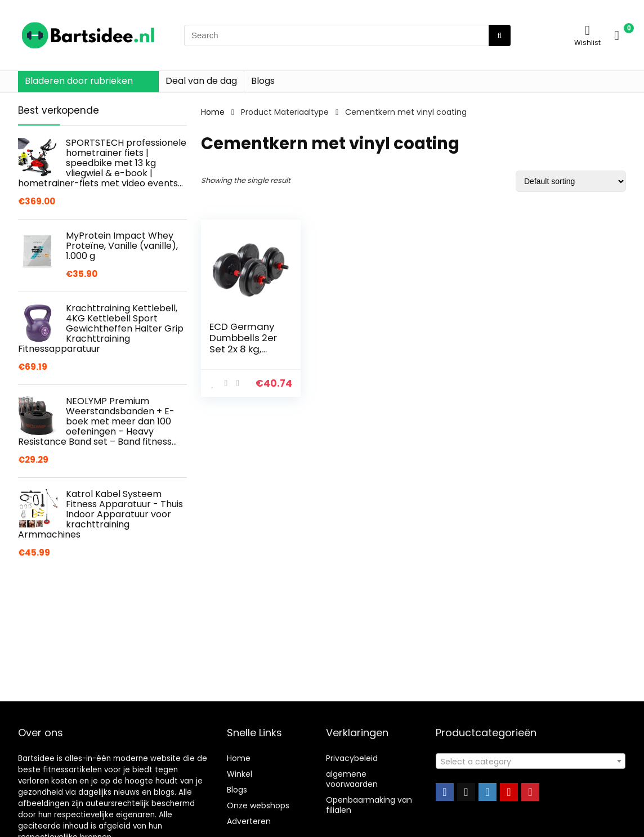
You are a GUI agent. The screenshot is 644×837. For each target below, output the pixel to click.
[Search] (500, 35)
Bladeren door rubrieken (79, 81)
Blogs (263, 81)
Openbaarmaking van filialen (369, 805)
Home (213, 112)
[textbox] (531, 762)
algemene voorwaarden (352, 779)
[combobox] (531, 761)
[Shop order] (571, 181)
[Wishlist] (587, 30)
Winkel (240, 774)
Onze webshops (258, 805)
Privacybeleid (352, 758)
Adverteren (249, 821)
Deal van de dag (201, 81)
